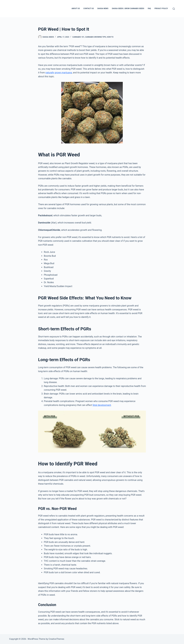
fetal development (102, 405)
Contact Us (89, 8)
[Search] (174, 9)
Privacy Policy (161, 8)
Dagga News (103, 8)
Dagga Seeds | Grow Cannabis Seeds (128, 8)
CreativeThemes (56, 639)
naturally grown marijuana (59, 73)
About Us (76, 8)
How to (110, 37)
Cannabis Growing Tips (96, 37)
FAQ (149, 8)
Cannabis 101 (78, 37)
